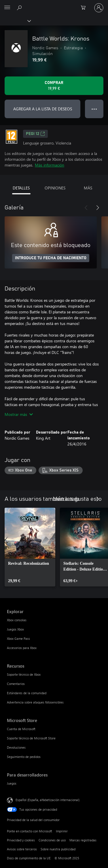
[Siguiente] (98, 208)
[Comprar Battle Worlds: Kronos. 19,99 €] (54, 86)
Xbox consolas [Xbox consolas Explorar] (17, 620)
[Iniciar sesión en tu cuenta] (99, 8)
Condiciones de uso (52, 840)
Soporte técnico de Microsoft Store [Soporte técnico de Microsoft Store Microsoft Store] (31, 738)
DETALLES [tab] (21, 188)
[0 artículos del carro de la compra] (85, 8)
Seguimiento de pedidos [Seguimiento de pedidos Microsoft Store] (24, 757)
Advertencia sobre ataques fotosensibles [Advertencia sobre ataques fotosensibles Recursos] (35, 702)
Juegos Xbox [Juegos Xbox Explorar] (15, 629)
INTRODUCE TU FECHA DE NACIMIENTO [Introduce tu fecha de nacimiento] (51, 258)
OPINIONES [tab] (55, 188)
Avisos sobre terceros (22, 849)
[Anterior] (86, 208)
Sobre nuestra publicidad (58, 849)
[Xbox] (15, 21)
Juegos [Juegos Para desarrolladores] (12, 783)
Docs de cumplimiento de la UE (29, 858)
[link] (30, 547)
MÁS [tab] (88, 188)
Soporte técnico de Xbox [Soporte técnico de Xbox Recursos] (24, 674)
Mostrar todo (66, 498)
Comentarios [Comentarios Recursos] (16, 684)
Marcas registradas (83, 840)
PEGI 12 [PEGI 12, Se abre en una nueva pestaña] (35, 134)
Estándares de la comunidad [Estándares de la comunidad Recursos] (27, 693)
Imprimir (62, 831)
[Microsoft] (54, 4)
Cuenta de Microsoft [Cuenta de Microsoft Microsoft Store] (21, 729)
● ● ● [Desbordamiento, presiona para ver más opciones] (94, 109)
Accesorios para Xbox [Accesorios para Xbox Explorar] (22, 648)
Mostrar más (19, 414)
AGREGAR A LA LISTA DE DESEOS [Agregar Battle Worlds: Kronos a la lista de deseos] (43, 109)
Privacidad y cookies (21, 840)
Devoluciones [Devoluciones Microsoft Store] (16, 747)
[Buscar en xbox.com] (20, 8)
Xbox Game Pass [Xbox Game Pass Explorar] (18, 638)
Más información (50, 165)
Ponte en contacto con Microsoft (30, 831)
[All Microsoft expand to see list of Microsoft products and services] (7, 8)
